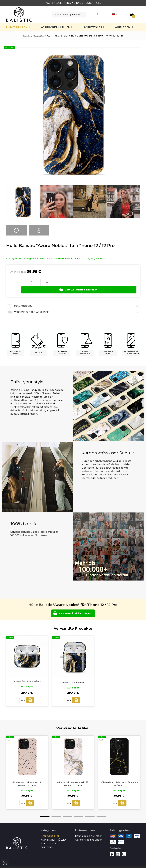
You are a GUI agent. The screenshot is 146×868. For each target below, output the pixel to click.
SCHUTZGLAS (93, 27)
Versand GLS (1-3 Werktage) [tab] (73, 305)
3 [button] (80, 221)
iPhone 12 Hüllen (65, 36)
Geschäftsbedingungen (89, 833)
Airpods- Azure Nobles (73, 676)
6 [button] (101, 810)
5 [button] (90, 810)
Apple (50, 36)
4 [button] (79, 810)
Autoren (131, 864)
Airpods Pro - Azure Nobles (27, 675)
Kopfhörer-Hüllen (55, 27)
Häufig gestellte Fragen (89, 829)
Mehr (22, 694)
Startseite (22, 36)
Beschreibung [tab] (73, 299)
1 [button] (66, 221)
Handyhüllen (17, 27)
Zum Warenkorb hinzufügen (96, 282)
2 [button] (73, 221)
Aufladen (123, 27)
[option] (23, 204)
